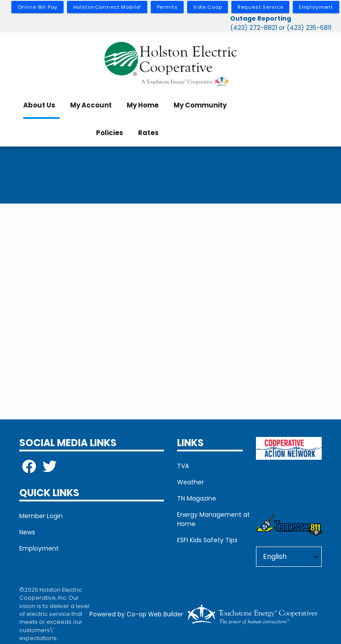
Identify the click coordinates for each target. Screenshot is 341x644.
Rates (148, 133)
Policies (110, 133)
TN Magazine (197, 498)
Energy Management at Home (213, 519)
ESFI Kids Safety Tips (207, 540)
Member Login (41, 516)
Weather (190, 482)
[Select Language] (289, 557)
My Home (143, 105)
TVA (183, 466)
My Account (91, 105)
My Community (200, 105)
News (27, 532)
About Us (39, 105)
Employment (39, 548)
